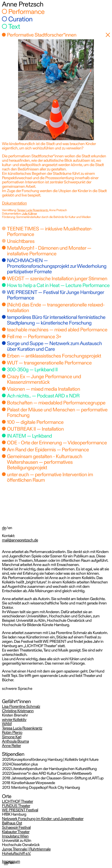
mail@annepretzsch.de (20, 540)
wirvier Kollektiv (14, 720)
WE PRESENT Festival (20, 810)
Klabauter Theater (16, 832)
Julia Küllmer (29, 214)
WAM (7, 724)
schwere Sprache (17, 689)
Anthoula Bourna (15, 742)
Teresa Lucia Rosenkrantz (32, 210)
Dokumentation (14, 203)
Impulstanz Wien (15, 837)
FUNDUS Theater (16, 806)
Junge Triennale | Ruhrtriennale (26, 849)
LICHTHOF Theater (17, 802)
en (12, 863)
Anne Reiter (11, 746)
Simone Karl (12, 737)
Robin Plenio (12, 733)
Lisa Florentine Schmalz (21, 707)
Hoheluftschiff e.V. (16, 854)
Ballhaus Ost (12, 823)
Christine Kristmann (18, 711)
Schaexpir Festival (16, 828)
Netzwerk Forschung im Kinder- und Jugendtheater (43, 819)
